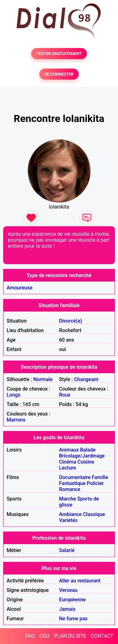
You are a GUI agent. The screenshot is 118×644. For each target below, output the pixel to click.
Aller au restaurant (80, 581)
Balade (88, 450)
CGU (44, 636)
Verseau (68, 590)
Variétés (68, 520)
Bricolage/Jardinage (82, 456)
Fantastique (72, 483)
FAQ (30, 636)
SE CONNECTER (59, 74)
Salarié (67, 550)
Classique (94, 514)
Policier (95, 483)
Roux (65, 395)
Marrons (16, 420)
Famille (100, 477)
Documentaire (75, 477)
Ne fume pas (73, 619)
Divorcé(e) (71, 321)
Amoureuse (20, 288)
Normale (43, 379)
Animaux (69, 450)
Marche (68, 499)
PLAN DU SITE (70, 636)
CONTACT (102, 636)
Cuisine (86, 462)
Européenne (73, 600)
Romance (70, 489)
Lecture (68, 468)
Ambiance (70, 514)
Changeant (86, 379)
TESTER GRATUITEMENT (59, 54)
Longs (14, 395)
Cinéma (68, 462)
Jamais (67, 609)
